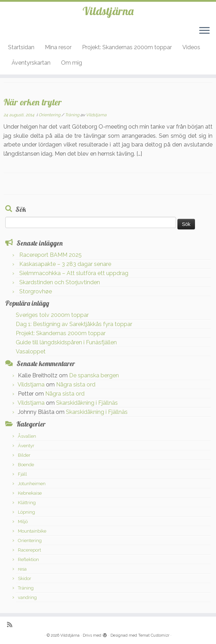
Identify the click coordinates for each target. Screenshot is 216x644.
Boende (26, 465)
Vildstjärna (108, 11)
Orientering (50, 115)
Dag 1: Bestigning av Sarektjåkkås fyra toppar (74, 324)
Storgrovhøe (36, 291)
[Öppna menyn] (204, 31)
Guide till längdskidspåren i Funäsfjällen (66, 342)
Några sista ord (76, 385)
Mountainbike (32, 531)
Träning (73, 115)
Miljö (23, 522)
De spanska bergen (94, 375)
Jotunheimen (32, 484)
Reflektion (28, 560)
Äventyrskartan (31, 63)
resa (22, 569)
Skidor (25, 578)
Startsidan (21, 47)
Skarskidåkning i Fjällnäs (87, 403)
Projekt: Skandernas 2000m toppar (127, 47)
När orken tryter (33, 102)
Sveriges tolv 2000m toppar (52, 315)
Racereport (29, 550)
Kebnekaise (30, 493)
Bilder (24, 455)
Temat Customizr (154, 635)
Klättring (27, 503)
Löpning (26, 512)
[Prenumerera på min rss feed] (12, 625)
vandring (27, 597)
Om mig (72, 63)
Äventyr (26, 446)
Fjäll (22, 474)
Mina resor (58, 47)
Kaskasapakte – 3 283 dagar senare (65, 264)
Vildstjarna (96, 115)
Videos (191, 47)
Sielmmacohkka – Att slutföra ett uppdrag (74, 273)
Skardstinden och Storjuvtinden (60, 282)
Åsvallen (27, 436)
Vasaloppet (31, 352)
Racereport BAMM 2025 (50, 255)
